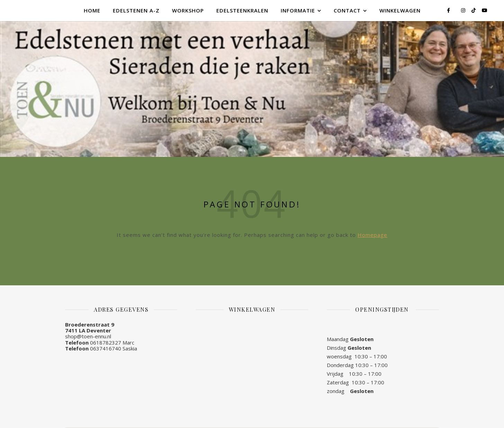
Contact (347, 10)
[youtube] (485, 10)
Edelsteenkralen (242, 10)
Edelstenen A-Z (136, 10)
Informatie (298, 10)
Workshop (188, 10)
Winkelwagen (400, 10)
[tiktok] (474, 10)
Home (92, 10)
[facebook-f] (449, 10)
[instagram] (464, 10)
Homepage (372, 235)
